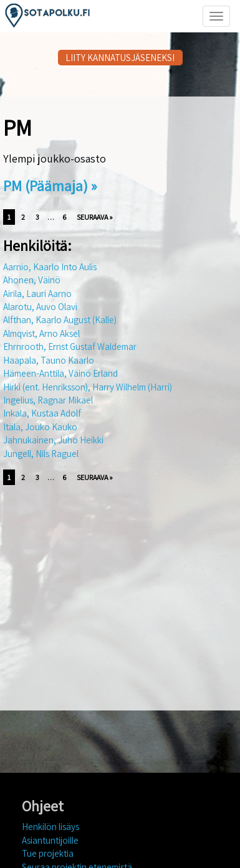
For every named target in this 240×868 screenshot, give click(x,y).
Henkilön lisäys (50, 827)
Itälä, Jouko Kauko (40, 427)
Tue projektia (48, 853)
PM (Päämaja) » (50, 186)
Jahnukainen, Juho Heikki (53, 440)
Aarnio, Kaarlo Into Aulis (50, 267)
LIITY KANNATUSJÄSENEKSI (120, 58)
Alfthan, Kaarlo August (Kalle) (60, 320)
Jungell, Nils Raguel (41, 454)
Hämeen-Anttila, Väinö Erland (60, 373)
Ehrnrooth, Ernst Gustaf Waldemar (70, 347)
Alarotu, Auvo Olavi (40, 307)
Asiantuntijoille (50, 840)
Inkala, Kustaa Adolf (42, 413)
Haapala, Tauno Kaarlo (49, 360)
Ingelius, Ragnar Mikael (48, 400)
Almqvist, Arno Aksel (41, 333)
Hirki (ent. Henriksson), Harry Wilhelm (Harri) (88, 387)
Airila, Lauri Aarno (37, 294)
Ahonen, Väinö (32, 280)
